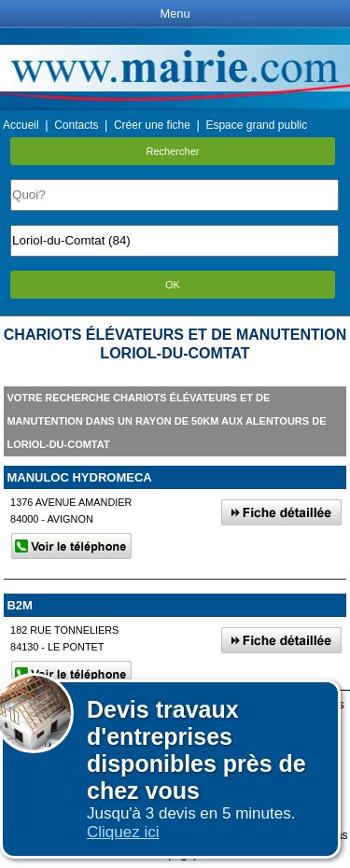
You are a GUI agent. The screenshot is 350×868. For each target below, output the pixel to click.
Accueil (21, 125)
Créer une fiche (152, 125)
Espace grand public (256, 125)
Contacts (76, 125)
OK (173, 285)
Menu (175, 14)
